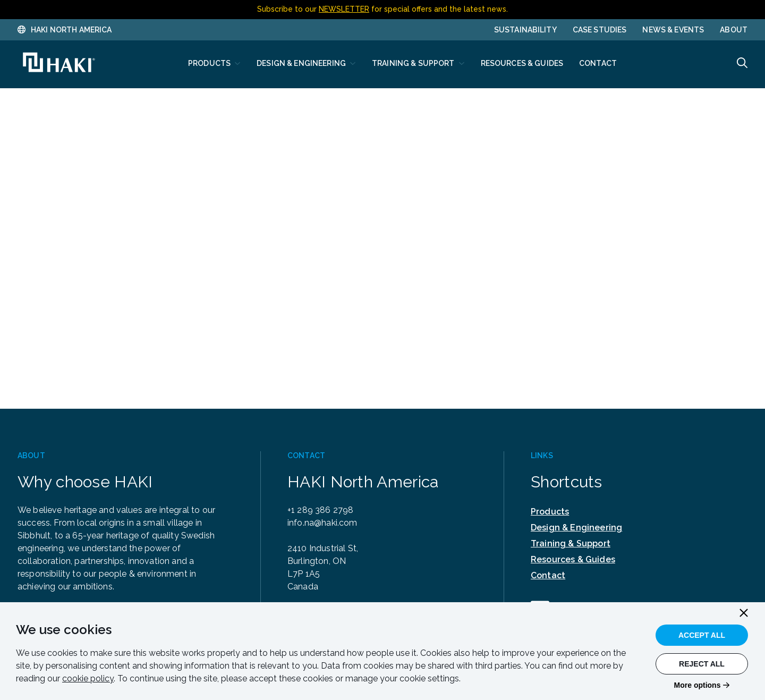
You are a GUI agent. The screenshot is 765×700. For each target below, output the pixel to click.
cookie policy (88, 678)
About (734, 30)
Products (550, 512)
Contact (548, 575)
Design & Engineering (576, 528)
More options (698, 685)
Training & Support (571, 543)
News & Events (673, 30)
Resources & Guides (573, 559)
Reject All (702, 664)
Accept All (702, 635)
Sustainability (525, 30)
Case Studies (600, 30)
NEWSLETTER (344, 9)
